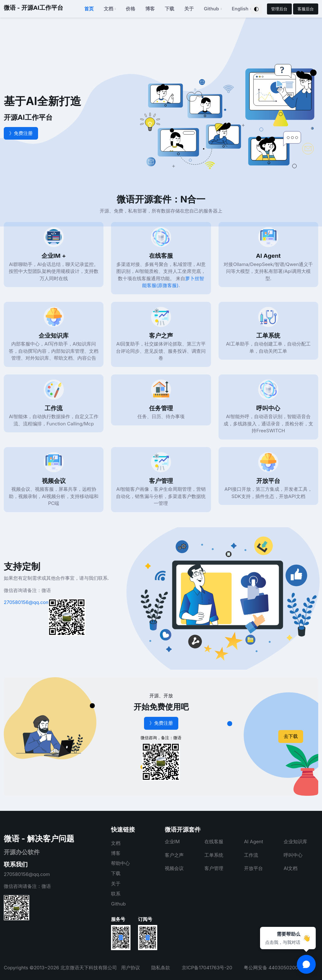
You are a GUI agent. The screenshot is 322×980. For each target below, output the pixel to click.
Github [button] (211, 9)
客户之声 (161, 336)
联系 (116, 894)
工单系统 (268, 336)
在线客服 (161, 256)
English (240, 9)
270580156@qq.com (27, 602)
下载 (169, 9)
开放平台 (268, 481)
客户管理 (161, 481)
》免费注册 (21, 133)
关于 (189, 9)
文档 (116, 843)
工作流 (54, 408)
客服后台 (306, 9)
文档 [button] (108, 9)
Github (118, 904)
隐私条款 (161, 968)
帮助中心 (120, 863)
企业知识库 (54, 336)
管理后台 (279, 9)
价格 (130, 9)
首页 (89, 9)
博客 (150, 9)
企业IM (172, 842)
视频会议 (54, 481)
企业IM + (54, 256)
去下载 (291, 736)
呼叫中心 (268, 408)
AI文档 (291, 868)
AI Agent (268, 256)
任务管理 (161, 408)
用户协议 (130, 968)
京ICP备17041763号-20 (207, 968)
